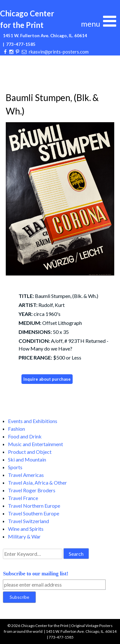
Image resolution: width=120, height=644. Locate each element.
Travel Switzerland (28, 521)
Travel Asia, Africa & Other (37, 483)
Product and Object (30, 452)
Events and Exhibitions (33, 421)
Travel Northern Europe (34, 506)
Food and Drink (25, 436)
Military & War (24, 536)
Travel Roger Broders (32, 490)
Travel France (23, 498)
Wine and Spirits (26, 529)
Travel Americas (26, 475)
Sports (15, 467)
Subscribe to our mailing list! (36, 574)
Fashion (16, 429)
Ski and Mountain (27, 459)
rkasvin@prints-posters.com (59, 52)
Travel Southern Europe (34, 513)
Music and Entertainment (36, 444)
